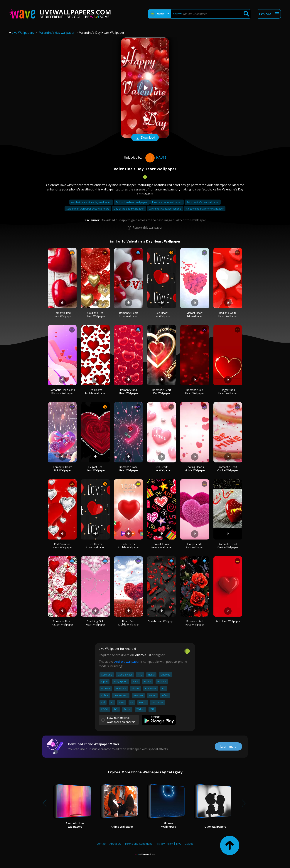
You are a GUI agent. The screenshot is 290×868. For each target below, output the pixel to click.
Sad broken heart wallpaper (132, 202)
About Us (115, 844)
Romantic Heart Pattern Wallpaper (62, 623)
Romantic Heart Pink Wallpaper (62, 469)
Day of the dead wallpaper (129, 209)
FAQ (179, 844)
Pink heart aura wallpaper (167, 202)
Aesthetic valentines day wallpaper (91, 202)
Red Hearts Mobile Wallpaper (95, 392)
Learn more (228, 746)
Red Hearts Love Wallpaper (95, 546)
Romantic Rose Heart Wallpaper (129, 469)
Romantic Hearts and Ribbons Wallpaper (62, 392)
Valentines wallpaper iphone (165, 209)
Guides (189, 844)
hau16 (155, 157)
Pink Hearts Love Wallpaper (162, 469)
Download (145, 138)
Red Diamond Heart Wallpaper (62, 546)
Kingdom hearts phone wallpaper (205, 209)
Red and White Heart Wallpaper (228, 314)
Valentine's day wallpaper (57, 33)
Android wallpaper (127, 662)
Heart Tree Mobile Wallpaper (129, 623)
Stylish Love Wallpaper (162, 621)
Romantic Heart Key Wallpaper (162, 392)
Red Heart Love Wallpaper (162, 314)
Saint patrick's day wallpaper (203, 202)
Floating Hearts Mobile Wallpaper (195, 469)
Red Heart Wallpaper (228, 621)
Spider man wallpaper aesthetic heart (88, 209)
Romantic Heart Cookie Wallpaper (228, 469)
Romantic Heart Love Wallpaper (129, 314)
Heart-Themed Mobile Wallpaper (129, 546)
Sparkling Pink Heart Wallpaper (95, 623)
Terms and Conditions (138, 844)
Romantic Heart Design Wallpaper (228, 546)
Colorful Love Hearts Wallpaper (162, 546)
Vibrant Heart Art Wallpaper (195, 314)
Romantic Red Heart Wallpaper (62, 314)
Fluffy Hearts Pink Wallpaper (195, 546)
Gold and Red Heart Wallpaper (95, 314)
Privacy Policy (164, 844)
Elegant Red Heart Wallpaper (228, 392)
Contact (101, 844)
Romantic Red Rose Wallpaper (195, 623)
